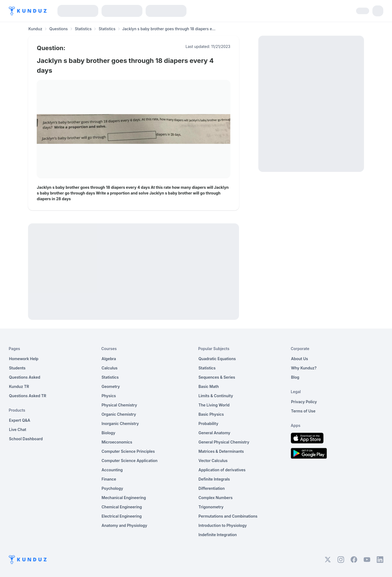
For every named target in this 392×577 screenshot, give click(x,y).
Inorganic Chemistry (120, 423)
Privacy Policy (304, 402)
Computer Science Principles (128, 451)
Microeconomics (117, 442)
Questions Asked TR (28, 396)
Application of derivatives (222, 470)
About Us (299, 359)
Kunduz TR (19, 386)
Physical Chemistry (119, 405)
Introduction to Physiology (223, 525)
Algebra (109, 359)
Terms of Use (303, 411)
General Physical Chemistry (224, 442)
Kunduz (35, 29)
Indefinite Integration (218, 535)
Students (17, 368)
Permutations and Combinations (228, 516)
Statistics (83, 29)
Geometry (111, 386)
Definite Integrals (214, 479)
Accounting (112, 470)
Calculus (110, 368)
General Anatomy (214, 433)
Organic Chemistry (119, 414)
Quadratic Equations (217, 359)
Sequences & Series (217, 377)
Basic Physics (211, 414)
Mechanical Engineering (124, 498)
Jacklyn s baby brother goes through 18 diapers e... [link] (169, 29)
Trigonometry (211, 507)
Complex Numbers (215, 498)
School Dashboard (26, 439)
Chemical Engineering (122, 507)
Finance (109, 479)
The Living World (214, 405)
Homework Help (24, 359)
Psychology (112, 488)
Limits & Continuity (216, 396)
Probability (208, 423)
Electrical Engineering (122, 516)
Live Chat (18, 429)
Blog (295, 377)
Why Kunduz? (304, 368)
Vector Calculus (213, 461)
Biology (108, 433)
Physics (109, 396)
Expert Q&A (20, 420)
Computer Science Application (130, 461)
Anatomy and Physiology (124, 525)
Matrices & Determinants (221, 451)
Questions (59, 29)
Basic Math (209, 386)
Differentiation (212, 488)
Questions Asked (25, 377)
